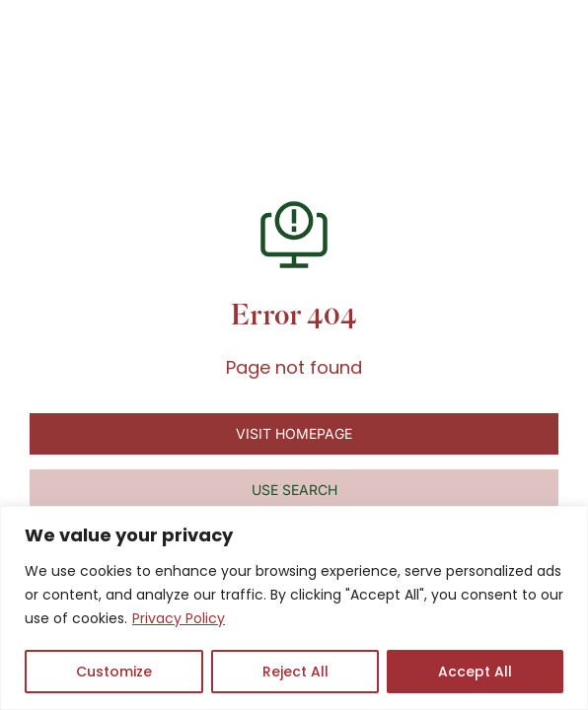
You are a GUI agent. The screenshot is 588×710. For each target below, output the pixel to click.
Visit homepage (294, 433)
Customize (114, 672)
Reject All (295, 672)
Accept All (475, 672)
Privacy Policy (179, 618)
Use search (294, 490)
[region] (294, 608)
